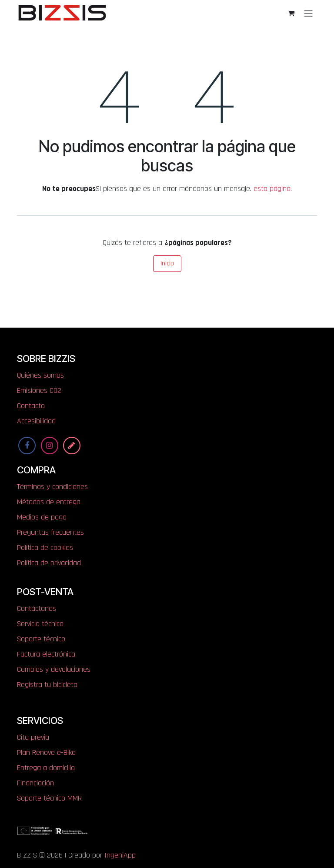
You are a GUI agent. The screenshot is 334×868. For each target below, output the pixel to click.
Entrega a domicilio (46, 768)
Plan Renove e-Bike (46, 752)
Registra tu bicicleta (47, 685)
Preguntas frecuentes (50, 532)
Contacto (31, 406)
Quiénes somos (40, 375)
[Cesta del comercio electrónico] (291, 13)
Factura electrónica (46, 654)
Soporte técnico (41, 639)
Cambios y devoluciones (54, 669)
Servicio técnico (40, 624)
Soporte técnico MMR (49, 798)
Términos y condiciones (52, 487)
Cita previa (33, 737)
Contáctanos (37, 608)
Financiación (35, 783)
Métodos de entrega (49, 502)
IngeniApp (120, 855)
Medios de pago (42, 517)
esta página (272, 189)
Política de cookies (45, 548)
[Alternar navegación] (308, 13)
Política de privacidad (49, 563)
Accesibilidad (36, 421)
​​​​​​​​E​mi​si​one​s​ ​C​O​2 (39, 390)
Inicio (167, 263)
